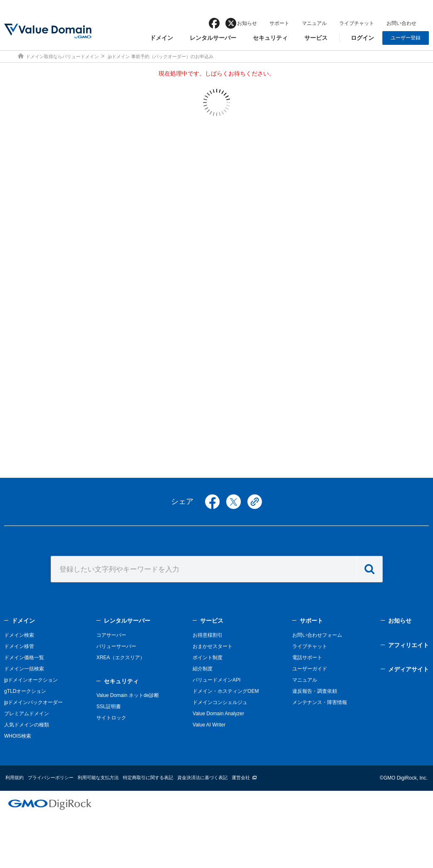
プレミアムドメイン (27, 714)
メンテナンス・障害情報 (320, 702)
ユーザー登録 (406, 38)
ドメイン (161, 38)
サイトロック (111, 718)
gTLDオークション (25, 691)
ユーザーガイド (310, 669)
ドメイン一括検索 (24, 669)
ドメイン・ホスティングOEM (226, 691)
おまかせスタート (213, 646)
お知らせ (247, 23)
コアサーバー (111, 635)
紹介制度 (203, 669)
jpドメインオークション (31, 680)
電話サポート (307, 658)
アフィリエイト (409, 645)
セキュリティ (270, 38)
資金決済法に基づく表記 (202, 778)
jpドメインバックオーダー (33, 702)
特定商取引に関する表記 (148, 778)
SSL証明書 (109, 707)
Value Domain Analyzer (218, 714)
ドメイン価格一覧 (24, 658)
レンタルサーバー (213, 38)
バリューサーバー (116, 646)
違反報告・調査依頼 (315, 691)
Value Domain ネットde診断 (128, 695)
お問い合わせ (401, 23)
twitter (234, 502)
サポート (279, 23)
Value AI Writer (209, 725)
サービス (316, 38)
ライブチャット (357, 23)
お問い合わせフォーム (317, 635)
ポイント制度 (208, 658)
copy (255, 502)
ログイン (362, 38)
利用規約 (15, 778)
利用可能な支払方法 (98, 778)
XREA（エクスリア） (121, 658)
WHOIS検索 (18, 736)
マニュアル (314, 23)
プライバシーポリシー (51, 778)
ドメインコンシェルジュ (220, 702)
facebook (214, 23)
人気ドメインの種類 (27, 725)
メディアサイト (409, 669)
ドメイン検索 (19, 635)
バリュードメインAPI (216, 680)
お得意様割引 (208, 635)
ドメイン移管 (19, 646)
